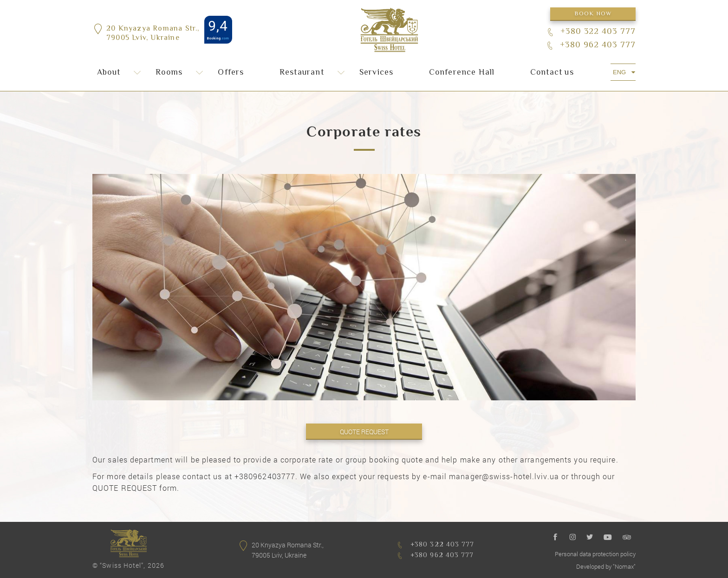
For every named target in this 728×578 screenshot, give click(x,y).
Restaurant (302, 73)
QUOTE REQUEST (364, 432)
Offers (231, 73)
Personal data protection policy (595, 554)
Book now (593, 14)
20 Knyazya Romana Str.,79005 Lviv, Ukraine (153, 34)
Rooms (169, 73)
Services (377, 73)
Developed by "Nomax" (606, 566)
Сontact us (552, 73)
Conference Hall (462, 73)
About (109, 73)
